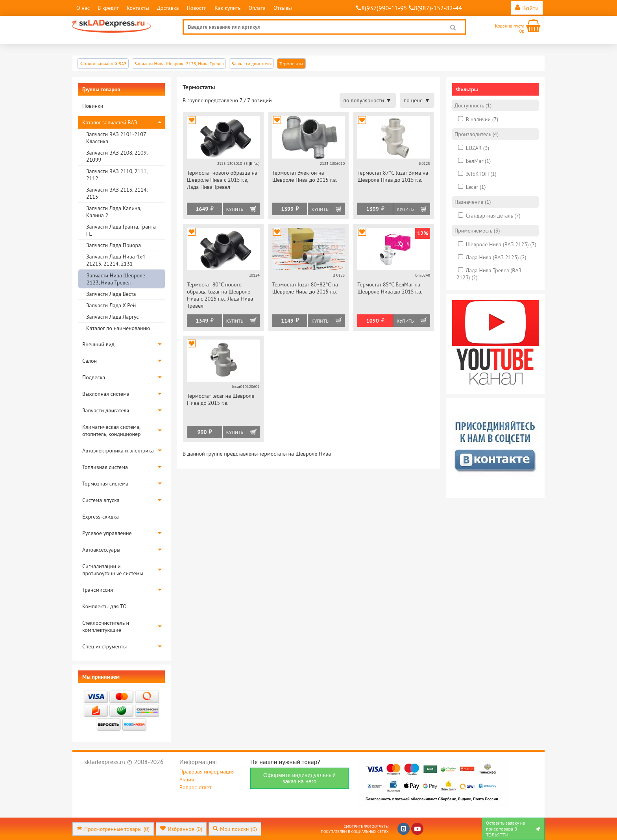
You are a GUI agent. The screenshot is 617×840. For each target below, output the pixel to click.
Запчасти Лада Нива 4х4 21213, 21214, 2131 (116, 260)
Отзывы (283, 8)
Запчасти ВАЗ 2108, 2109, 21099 (117, 156)
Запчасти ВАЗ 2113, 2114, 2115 (117, 193)
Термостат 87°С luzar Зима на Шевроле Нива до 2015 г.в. (393, 176)
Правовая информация (207, 772)
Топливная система (105, 467)
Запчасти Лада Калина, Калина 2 (114, 212)
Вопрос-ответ (195, 787)
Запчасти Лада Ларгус (113, 317)
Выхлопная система (106, 394)
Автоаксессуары (101, 550)
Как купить (227, 8)
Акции (187, 779)
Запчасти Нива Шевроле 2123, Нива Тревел (116, 279)
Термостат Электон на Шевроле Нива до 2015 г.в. (305, 176)
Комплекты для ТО (104, 606)
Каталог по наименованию (118, 328)
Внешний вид (98, 344)
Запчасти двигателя (106, 410)
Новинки (93, 106)
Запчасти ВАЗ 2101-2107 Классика (116, 138)
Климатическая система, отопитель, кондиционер (112, 430)
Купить (235, 209)
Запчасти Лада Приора (114, 245)
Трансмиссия (98, 590)
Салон (90, 361)
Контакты (138, 8)
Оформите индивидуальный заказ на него (299, 778)
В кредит (108, 8)
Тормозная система (105, 484)
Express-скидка (101, 517)
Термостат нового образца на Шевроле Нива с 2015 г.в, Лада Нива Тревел (222, 180)
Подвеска (94, 377)
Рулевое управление (107, 533)
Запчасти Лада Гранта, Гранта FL (121, 230)
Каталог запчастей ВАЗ (110, 122)
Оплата (257, 8)
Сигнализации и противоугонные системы (113, 570)
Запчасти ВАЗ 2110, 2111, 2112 (117, 175)
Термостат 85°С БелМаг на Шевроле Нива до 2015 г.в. (390, 288)
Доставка (168, 8)
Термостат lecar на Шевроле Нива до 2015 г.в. (221, 399)
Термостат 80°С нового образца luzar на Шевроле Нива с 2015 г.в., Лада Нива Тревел (220, 295)
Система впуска (101, 500)
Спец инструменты (104, 646)
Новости (197, 8)
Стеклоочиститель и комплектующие (106, 626)
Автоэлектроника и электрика (118, 450)
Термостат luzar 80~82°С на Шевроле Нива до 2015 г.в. (305, 288)
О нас (83, 8)
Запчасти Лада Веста (111, 294)
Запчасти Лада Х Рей (111, 305)
